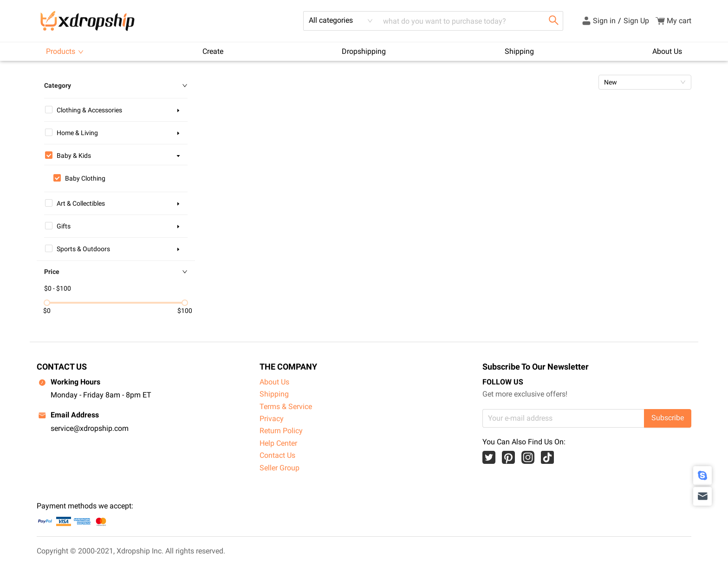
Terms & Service (286, 407)
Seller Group (279, 468)
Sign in (604, 21)
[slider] (47, 303)
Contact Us (277, 455)
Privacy (272, 419)
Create (213, 51)
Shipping (519, 51)
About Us (667, 51)
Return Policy (281, 431)
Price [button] (116, 272)
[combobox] (341, 21)
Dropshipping (364, 51)
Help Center (278, 443)
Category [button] (116, 85)
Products (65, 51)
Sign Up (636, 21)
